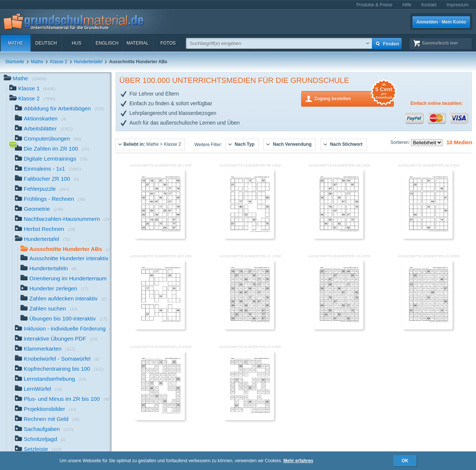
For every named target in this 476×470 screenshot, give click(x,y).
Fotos (168, 43)
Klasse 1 (32, 89)
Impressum (458, 5)
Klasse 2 (59, 62)
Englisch (107, 43)
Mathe (15, 43)
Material (137, 43)
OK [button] (405, 461)
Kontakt (429, 5)
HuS (76, 43)
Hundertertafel (88, 62)
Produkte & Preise (374, 5)
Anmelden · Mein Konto (441, 22)
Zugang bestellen (354, 98)
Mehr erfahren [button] (298, 461)
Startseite (15, 62)
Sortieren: (401, 142)
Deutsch (46, 43)
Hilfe (407, 5)
